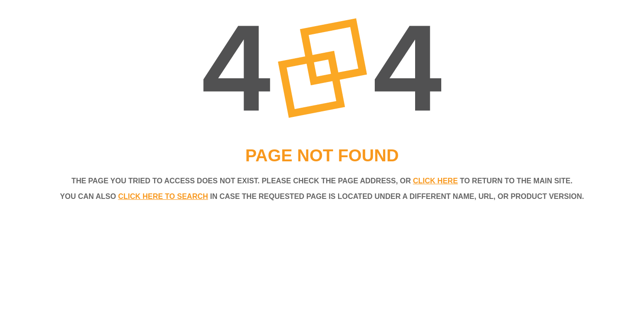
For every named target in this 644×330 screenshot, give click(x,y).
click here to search (163, 196)
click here (435, 181)
